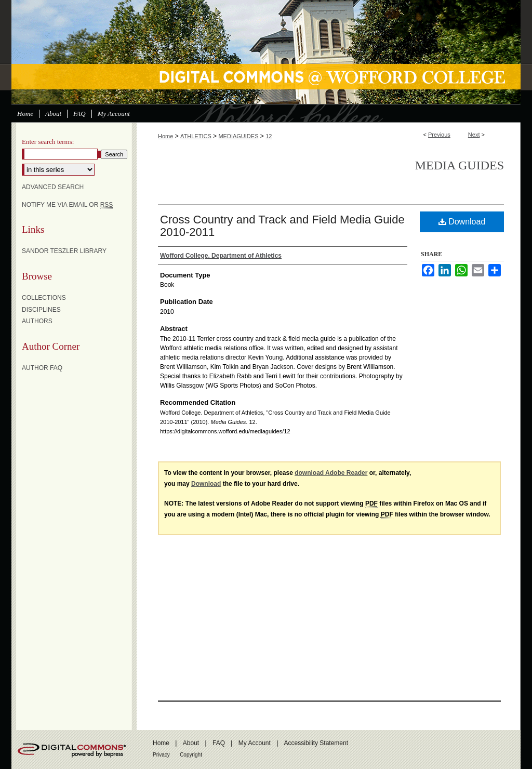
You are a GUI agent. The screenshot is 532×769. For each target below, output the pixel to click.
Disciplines (41, 310)
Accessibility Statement (316, 743)
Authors (37, 321)
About (191, 743)
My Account (255, 743)
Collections (44, 298)
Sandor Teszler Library (64, 251)
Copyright (191, 755)
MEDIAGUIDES (238, 136)
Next (474, 135)
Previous (439, 135)
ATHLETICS (196, 136)
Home (165, 136)
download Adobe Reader (331, 473)
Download (462, 222)
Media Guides (460, 165)
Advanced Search (53, 187)
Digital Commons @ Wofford (266, 52)
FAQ (219, 743)
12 (269, 136)
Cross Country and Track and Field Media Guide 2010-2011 (282, 226)
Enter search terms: (48, 142)
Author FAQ (42, 368)
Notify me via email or (67, 205)
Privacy (161, 755)
